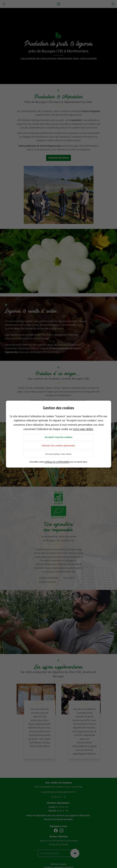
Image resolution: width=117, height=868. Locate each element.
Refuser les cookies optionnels (58, 446)
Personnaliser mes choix (58, 454)
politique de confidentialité (57, 462)
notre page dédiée (83, 429)
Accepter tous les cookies (58, 437)
